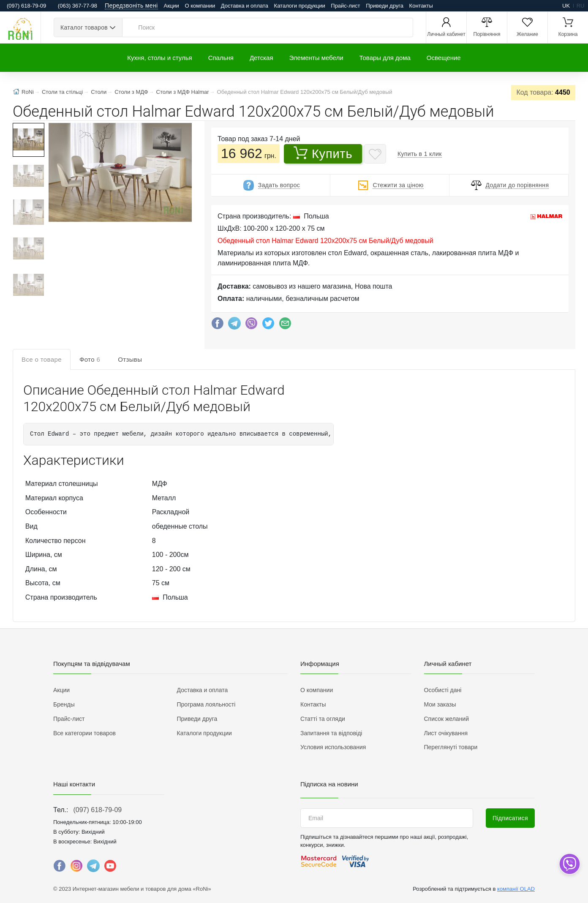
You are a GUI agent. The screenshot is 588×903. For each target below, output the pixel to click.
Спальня (221, 58)
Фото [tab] (90, 359)
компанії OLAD (516, 889)
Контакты (421, 6)
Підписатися (510, 818)
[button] (119, 173)
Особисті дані (443, 690)
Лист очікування (446, 733)
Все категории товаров (84, 733)
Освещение (444, 58)
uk (566, 6)
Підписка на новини (329, 784)
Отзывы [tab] (130, 359)
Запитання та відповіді (331, 733)
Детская (261, 58)
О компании (200, 6)
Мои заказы (440, 704)
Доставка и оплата (245, 6)
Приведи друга (385, 6)
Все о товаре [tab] (42, 359)
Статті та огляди (323, 719)
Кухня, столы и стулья (159, 58)
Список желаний (446, 719)
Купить (323, 153)
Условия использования (333, 747)
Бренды (64, 704)
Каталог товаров (84, 27)
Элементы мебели (316, 58)
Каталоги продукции (300, 6)
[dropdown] (569, 864)
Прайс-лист (345, 6)
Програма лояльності (206, 704)
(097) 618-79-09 (97, 810)
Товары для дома (385, 58)
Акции (171, 6)
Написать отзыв (532, 396)
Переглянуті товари (451, 747)
